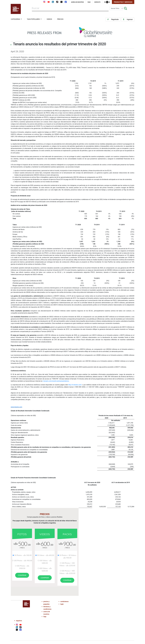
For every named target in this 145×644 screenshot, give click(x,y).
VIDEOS (49, 19)
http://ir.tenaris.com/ (75, 385)
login (62, 603)
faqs (89, 2)
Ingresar (128, 19)
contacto (97, 2)
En (105, 2)
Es (107, 2)
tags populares (34, 19)
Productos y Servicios (123, 2)
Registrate (113, 19)
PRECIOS (60, 19)
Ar (109, 2)
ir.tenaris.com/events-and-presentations (56, 381)
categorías (16, 19)
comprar (22, 575)
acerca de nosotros (77, 2)
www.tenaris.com (16, 407)
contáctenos (64, 600)
